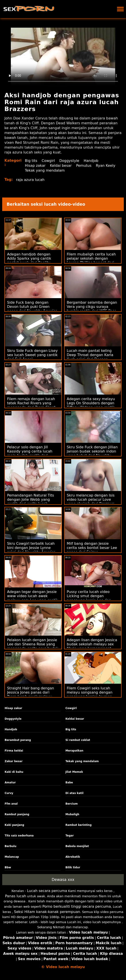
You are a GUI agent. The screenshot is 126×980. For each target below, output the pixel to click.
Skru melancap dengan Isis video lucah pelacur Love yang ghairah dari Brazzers (91, 500)
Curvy (9, 793)
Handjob (91, 161)
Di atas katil (74, 793)
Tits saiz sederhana (19, 836)
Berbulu (10, 846)
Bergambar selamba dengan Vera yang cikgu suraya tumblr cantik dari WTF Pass (92, 307)
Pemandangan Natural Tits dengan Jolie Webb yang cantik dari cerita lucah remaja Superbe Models (31, 502)
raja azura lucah (30, 180)
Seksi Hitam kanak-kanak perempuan (47, 912)
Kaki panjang (14, 825)
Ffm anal (11, 804)
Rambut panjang (17, 814)
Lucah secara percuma (47, 891)
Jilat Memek (74, 772)
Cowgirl (48, 161)
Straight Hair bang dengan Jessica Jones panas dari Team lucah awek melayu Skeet (31, 694)
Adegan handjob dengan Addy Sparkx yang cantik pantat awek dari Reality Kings (29, 261)
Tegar (70, 836)
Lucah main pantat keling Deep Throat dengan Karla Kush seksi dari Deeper (90, 355)
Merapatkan (74, 751)
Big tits (31, 161)
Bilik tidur (73, 867)
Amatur (10, 782)
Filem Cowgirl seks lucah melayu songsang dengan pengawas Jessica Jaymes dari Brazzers (90, 694)
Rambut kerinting (78, 825)
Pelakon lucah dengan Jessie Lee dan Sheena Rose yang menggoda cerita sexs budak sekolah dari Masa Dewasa (33, 646)
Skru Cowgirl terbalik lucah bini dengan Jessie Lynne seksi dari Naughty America (31, 548)
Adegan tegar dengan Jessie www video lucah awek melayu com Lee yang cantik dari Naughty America (32, 598)
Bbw (8, 867)
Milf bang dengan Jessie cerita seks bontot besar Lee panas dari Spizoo (92, 548)
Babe (69, 782)
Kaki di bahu (14, 772)
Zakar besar (14, 761)
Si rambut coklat (78, 740)
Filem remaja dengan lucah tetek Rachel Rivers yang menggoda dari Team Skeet (31, 403)
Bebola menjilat (77, 846)
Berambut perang (18, 740)
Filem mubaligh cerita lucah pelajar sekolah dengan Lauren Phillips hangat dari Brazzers (91, 261)
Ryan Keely (106, 166)
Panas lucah (16, 896)
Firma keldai (14, 751)
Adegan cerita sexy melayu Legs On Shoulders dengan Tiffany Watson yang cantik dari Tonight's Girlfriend (91, 405)
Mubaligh (72, 814)
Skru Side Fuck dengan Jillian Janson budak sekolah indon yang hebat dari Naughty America (92, 453)
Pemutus (84, 166)
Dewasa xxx (63, 880)
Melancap (12, 857)
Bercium (72, 804)
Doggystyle (69, 161)
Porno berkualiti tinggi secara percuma (77, 906)
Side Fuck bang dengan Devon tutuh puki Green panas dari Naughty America (32, 307)
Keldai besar (61, 166)
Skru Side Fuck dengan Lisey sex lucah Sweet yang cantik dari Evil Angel (32, 355)
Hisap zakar (35, 166)
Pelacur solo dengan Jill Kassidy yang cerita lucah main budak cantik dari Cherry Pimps (30, 453)
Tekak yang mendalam (45, 170)
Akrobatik (73, 857)
